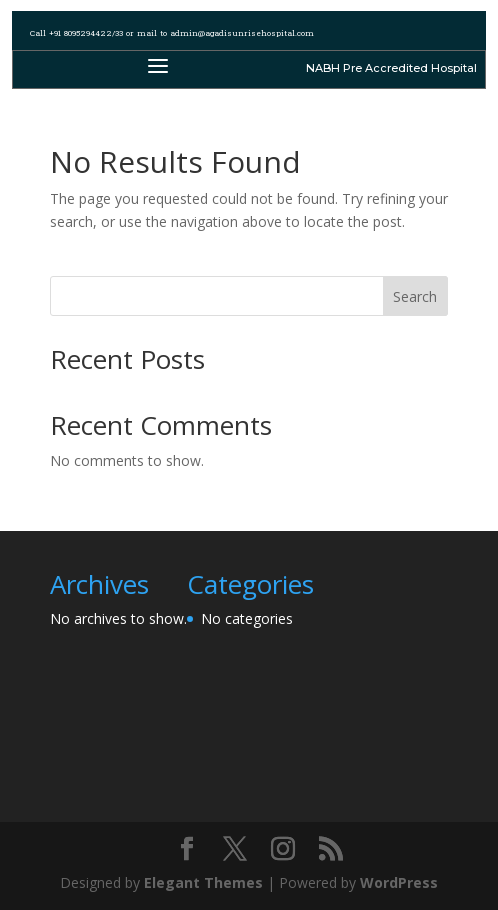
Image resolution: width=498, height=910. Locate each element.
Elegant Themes (203, 882)
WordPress (399, 882)
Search (415, 296)
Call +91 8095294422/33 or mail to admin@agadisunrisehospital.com (172, 34)
